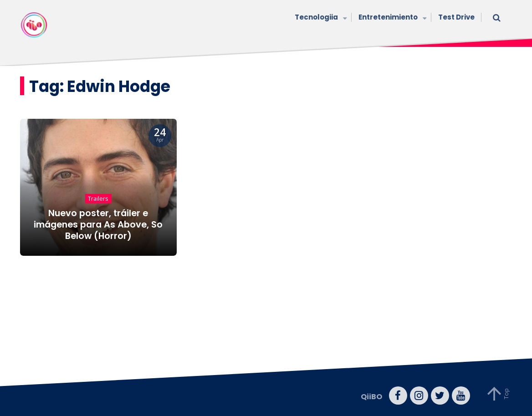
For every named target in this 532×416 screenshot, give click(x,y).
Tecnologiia (320, 18)
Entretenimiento (391, 18)
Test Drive (456, 17)
